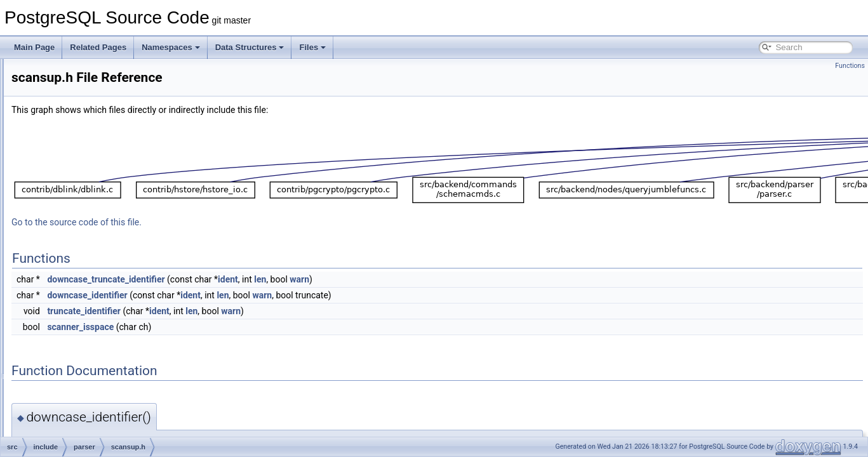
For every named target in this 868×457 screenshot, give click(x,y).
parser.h (86, 212)
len (419, 279)
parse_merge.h (98, 100)
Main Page (34, 47)
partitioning (81, 268)
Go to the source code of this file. (235, 222)
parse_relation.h (100, 156)
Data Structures (250, 47)
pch (68, 282)
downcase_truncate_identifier (264, 279)
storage (75, 407)
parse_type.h (94, 184)
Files (312, 47)
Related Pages (98, 47)
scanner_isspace (239, 327)
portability (78, 310)
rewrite (74, 366)
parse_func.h (94, 86)
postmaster (81, 324)
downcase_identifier (246, 295)
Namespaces (171, 47)
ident (387, 279)
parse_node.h (96, 114)
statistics (77, 394)
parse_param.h (98, 142)
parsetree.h (92, 226)
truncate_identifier (243, 311)
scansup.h (90, 254)
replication (80, 352)
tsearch (75, 435)
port (69, 296)
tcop (70, 421)
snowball (77, 380)
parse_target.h (97, 170)
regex (72, 338)
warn (458, 279)
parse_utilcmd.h (99, 198)
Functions (850, 66)
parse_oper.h (95, 128)
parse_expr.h (94, 72)
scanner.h (89, 240)
